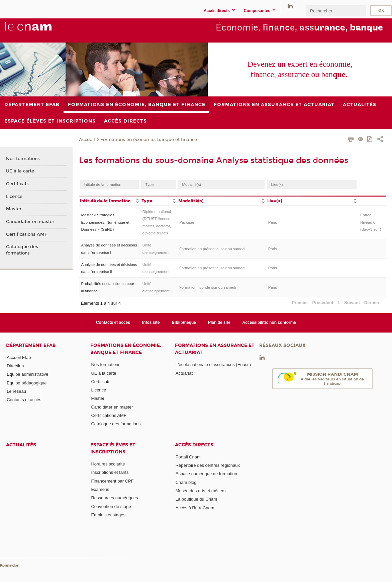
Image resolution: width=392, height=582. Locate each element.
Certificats (17, 184)
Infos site (151, 322)
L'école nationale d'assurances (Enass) (213, 365)
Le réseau (16, 391)
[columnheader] (110, 200)
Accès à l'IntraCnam (195, 508)
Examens (100, 489)
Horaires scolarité (108, 464)
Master (14, 209)
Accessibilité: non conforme (269, 322)
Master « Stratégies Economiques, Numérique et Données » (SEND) (105, 222)
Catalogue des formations (22, 250)
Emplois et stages (108, 515)
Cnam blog (186, 482)
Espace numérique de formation (206, 474)
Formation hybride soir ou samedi (208, 287)
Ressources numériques (114, 498)
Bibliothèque (184, 322)
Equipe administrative (27, 374)
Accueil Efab (19, 357)
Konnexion (10, 565)
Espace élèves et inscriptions (113, 448)
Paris (273, 222)
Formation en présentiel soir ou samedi (212, 249)
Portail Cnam (188, 457)
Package (187, 222)
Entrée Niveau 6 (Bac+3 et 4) (371, 222)
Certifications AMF (27, 234)
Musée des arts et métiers (201, 491)
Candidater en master (30, 222)
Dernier (372, 303)
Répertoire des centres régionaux (208, 465)
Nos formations (23, 159)
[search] (336, 11)
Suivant (352, 303)
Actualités (21, 445)
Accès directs (194, 445)
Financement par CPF (112, 481)
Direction (15, 366)
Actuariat (184, 373)
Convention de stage (111, 506)
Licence (14, 197)
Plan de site (219, 322)
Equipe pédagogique (27, 383)
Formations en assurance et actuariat (215, 349)
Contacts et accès (113, 322)
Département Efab (31, 345)
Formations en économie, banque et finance (149, 140)
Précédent (323, 303)
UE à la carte (20, 171)
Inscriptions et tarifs (110, 472)
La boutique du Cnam (196, 499)
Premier (300, 303)
